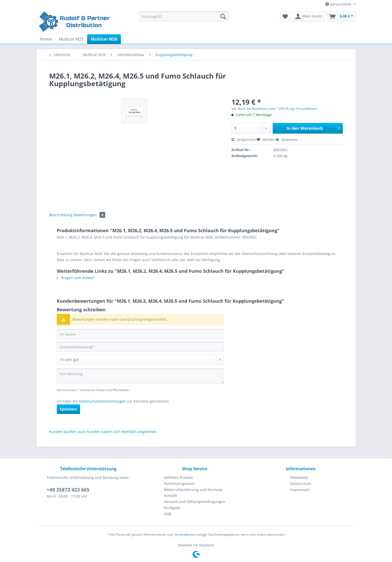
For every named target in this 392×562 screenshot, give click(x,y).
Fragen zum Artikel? (76, 278)
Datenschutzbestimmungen (102, 401)
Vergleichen (244, 140)
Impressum (300, 490)
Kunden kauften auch (68, 432)
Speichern (68, 409)
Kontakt (170, 495)
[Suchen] (223, 16)
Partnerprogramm (179, 484)
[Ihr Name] (140, 334)
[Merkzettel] (285, 16)
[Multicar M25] (71, 39)
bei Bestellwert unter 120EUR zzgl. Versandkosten (282, 109)
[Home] (46, 39)
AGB (167, 514)
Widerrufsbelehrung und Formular (193, 490)
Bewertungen (89, 215)
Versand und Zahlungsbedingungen (195, 502)
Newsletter (299, 477)
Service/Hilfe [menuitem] (339, 4)
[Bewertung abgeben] (140, 360)
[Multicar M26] (104, 39)
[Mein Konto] (309, 16)
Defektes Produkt (178, 477)
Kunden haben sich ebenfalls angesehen (122, 432)
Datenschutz (301, 484)
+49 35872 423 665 (68, 490)
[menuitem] (184, 19)
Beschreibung (61, 215)
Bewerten (287, 140)
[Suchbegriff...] (184, 16)
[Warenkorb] (341, 16)
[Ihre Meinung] (140, 376)
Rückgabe (172, 508)
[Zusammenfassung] (140, 347)
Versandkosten (185, 534)
